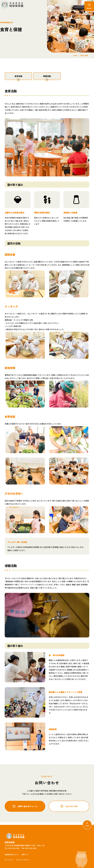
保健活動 (47, 76)
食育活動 (18, 76)
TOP (87, 826)
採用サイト (25, 854)
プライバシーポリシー (23, 860)
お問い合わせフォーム (27, 806)
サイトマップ (9, 860)
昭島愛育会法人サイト (12, 854)
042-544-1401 (72, 806)
